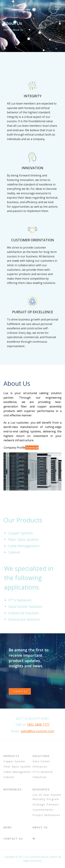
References (13, 789)
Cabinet (9, 777)
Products (11, 756)
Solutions (41, 756)
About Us (40, 827)
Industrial (39, 777)
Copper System (14, 761)
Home (7, 30)
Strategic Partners (46, 804)
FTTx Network (43, 772)
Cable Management (17, 772)
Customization (43, 810)
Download (32, 448)
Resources (41, 789)
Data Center (41, 761)
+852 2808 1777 (38, 724)
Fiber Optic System (17, 767)
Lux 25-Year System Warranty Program (47, 797)
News (8, 827)
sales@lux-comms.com (37, 731)
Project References (46, 815)
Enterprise (40, 767)
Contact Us (20, 691)
